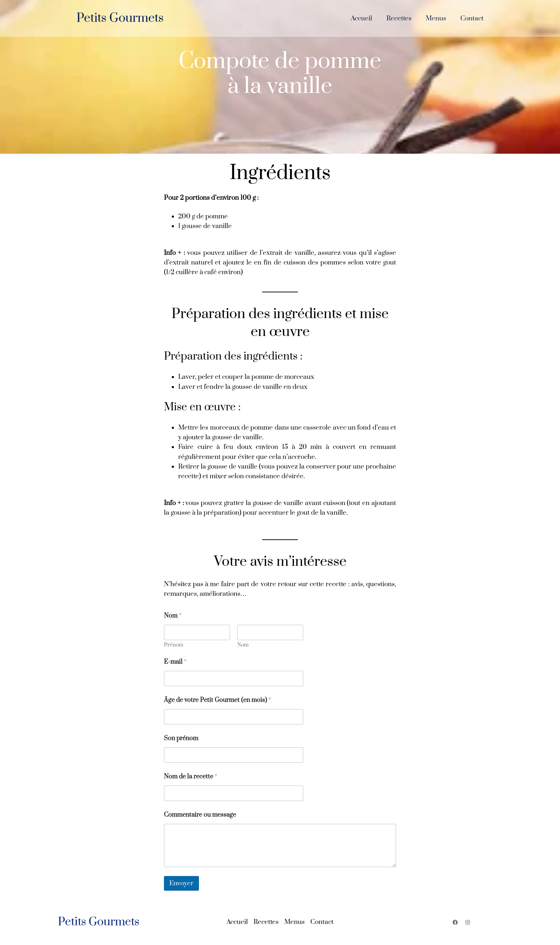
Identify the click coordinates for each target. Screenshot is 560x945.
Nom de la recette (191, 777)
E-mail (175, 662)
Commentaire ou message (200, 815)
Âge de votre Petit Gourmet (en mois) (217, 700)
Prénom (174, 645)
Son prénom (181, 739)
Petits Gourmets (120, 18)
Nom (243, 645)
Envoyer (181, 883)
